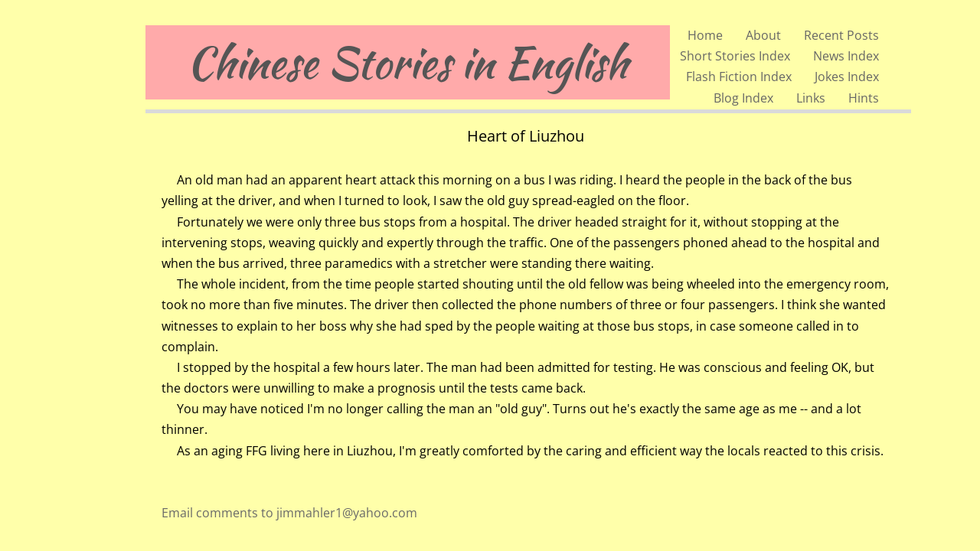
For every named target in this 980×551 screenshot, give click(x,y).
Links (811, 98)
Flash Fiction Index (739, 77)
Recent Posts (841, 35)
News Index (846, 56)
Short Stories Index (735, 56)
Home (705, 35)
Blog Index (743, 98)
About (763, 35)
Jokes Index (847, 77)
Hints (864, 98)
